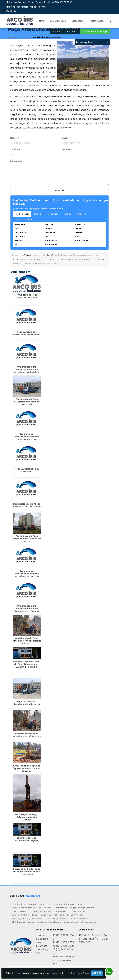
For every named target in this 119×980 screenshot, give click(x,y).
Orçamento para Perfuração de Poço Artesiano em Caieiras (27, 369)
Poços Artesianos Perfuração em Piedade (27, 333)
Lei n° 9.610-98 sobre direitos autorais (41, 264)
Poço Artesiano (19, 904)
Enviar (59, 191)
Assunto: (67, 149)
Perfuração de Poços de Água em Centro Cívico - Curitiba (27, 768)
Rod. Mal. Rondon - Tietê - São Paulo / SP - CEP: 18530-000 (93, 939)
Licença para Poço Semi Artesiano (69, 915)
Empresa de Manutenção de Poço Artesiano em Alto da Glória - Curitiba (27, 575)
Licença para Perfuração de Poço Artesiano (31, 915)
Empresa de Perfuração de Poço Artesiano (75, 908)
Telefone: (16, 149)
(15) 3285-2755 (65, 942)
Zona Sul (68, 214)
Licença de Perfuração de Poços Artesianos (31, 911)
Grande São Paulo (23, 219)
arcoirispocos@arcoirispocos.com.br (28, 7)
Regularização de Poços (39, 904)
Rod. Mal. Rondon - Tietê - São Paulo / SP (30, 2)
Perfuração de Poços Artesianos (67, 904)
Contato (97, 21)
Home (41, 21)
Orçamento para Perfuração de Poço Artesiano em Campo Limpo (27, 610)
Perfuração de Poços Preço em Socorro (27, 296)
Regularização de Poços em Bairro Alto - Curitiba (27, 505)
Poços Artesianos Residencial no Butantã (27, 703)
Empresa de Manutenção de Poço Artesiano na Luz (27, 437)
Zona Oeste (53, 214)
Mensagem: (17, 161)
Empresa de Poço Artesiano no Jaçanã (27, 839)
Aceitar (97, 973)
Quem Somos (58, 21)
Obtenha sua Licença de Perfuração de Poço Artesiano (36, 922)
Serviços (79, 21)
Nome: (15, 138)
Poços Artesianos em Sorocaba (27, 470)
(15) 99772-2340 (64, 2)
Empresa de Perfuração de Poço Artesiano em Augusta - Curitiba (27, 664)
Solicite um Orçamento (65, 31)
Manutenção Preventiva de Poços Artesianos (68, 918)
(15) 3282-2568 (65, 946)
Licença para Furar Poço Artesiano (69, 911)
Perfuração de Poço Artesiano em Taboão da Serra (27, 539)
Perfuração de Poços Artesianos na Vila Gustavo (27, 817)
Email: (66, 138)
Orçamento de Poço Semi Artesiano (80, 922)
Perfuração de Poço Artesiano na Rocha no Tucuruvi (27, 402)
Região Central (22, 214)
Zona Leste (81, 214)
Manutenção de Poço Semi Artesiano (29, 918)
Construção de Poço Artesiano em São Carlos (27, 735)
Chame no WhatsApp (95, 31)
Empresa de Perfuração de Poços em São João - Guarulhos (27, 872)
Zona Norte (38, 214)
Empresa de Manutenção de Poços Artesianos (33, 908)
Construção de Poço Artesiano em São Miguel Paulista (27, 641)
